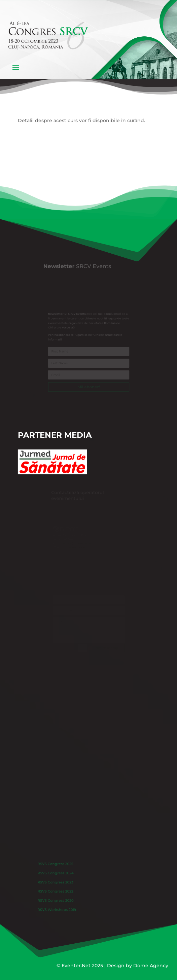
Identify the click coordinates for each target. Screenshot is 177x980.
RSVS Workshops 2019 (63, 905)
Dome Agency (151, 966)
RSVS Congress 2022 (62, 891)
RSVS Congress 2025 (62, 869)
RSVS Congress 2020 (62, 898)
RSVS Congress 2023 (62, 883)
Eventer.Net (77, 966)
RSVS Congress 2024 (62, 876)
